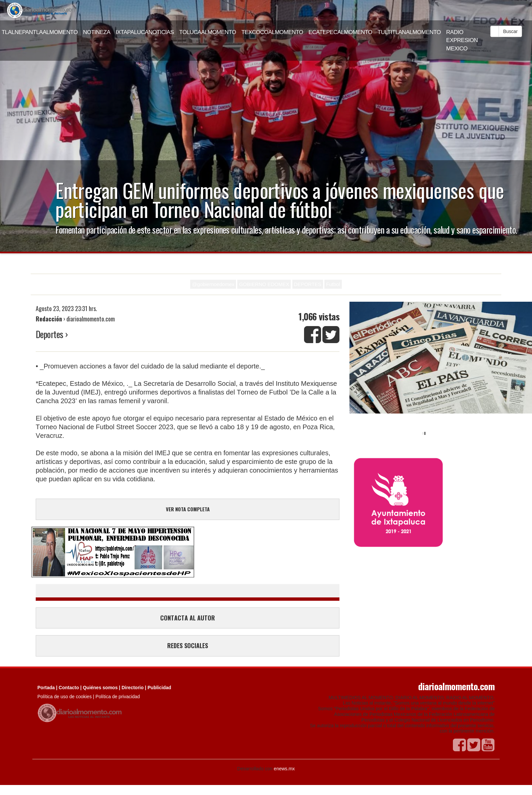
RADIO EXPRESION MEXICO (462, 40)
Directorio (132, 688)
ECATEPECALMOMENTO (340, 32)
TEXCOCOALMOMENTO (272, 32)
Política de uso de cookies (65, 697)
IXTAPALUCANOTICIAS (145, 32)
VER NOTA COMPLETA (188, 509)
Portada (46, 688)
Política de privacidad (118, 697)
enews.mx (284, 769)
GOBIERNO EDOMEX (264, 284)
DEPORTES (308, 284)
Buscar (510, 31)
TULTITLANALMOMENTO (409, 32)
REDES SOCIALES (188, 645)
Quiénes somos (100, 688)
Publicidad (159, 688)
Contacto (69, 688)
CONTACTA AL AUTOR (188, 618)
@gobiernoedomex (213, 284)
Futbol (333, 284)
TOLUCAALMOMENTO (208, 32)
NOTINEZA (97, 32)
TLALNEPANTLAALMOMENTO (40, 32)
